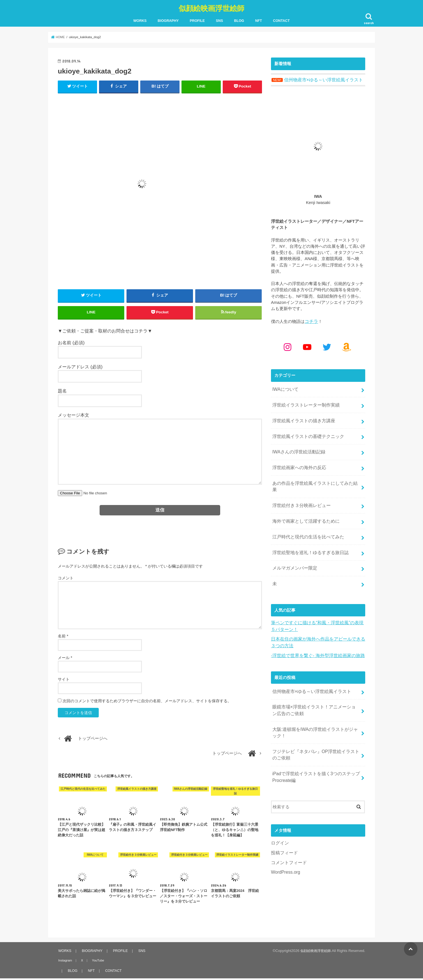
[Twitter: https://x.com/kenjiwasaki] (327, 345)
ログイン (279, 816)
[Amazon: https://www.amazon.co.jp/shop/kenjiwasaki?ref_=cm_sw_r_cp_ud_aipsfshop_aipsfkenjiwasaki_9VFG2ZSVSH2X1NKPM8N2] (346, 345)
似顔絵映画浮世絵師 (211, 7)
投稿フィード (284, 826)
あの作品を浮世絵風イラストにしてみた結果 (314, 476)
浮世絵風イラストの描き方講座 (302, 417)
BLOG (239, 20)
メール (65, 659)
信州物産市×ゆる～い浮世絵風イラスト (309, 670)
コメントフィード (288, 835)
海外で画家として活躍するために (304, 506)
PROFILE (197, 20)
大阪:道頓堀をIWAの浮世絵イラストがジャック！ (314, 709)
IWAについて (284, 387)
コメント (66, 580)
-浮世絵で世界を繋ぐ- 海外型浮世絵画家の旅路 (315, 635)
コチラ (311, 320)
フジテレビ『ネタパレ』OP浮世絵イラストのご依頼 (315, 730)
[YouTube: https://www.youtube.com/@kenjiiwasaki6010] (307, 345)
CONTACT (281, 20)
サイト (64, 681)
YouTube (95, 962)
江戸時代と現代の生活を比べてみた (306, 520)
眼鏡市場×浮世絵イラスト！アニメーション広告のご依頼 (315, 688)
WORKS (140, 20)
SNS (219, 20)
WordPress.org (285, 844)
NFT (259, 20)
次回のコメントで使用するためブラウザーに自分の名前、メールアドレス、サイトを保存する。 (147, 703)
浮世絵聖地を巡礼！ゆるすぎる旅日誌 (308, 535)
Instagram (64, 962)
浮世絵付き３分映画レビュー (299, 491)
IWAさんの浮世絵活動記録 (297, 446)
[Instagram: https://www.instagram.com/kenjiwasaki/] (288, 345)
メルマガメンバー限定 (293, 550)
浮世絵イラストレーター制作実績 (304, 402)
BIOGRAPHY (168, 20)
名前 (63, 638)
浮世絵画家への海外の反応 (297, 461)
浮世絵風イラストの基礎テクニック (306, 432)
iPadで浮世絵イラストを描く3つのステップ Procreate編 (313, 751)
